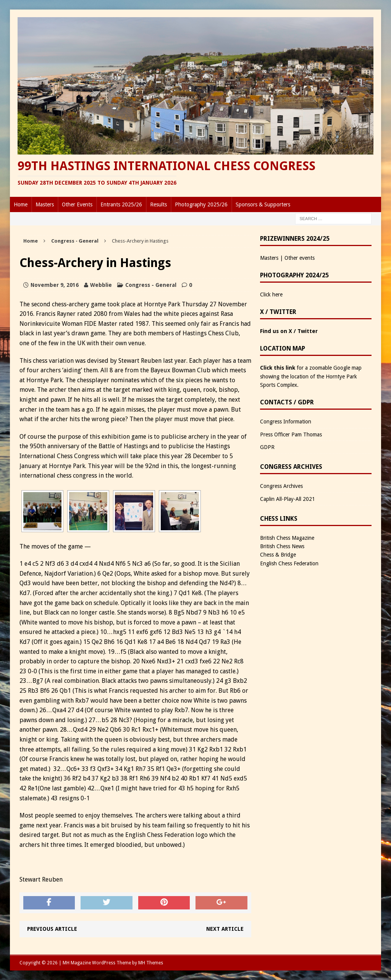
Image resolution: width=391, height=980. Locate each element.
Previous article (52, 929)
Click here (271, 294)
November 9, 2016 (55, 285)
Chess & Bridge (278, 555)
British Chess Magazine (287, 538)
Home (21, 204)
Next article (225, 929)
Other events (300, 258)
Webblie (101, 285)
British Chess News (282, 546)
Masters (45, 204)
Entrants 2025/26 (121, 204)
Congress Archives (281, 486)
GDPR (267, 447)
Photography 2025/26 (201, 204)
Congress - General (151, 285)
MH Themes (151, 963)
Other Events (77, 204)
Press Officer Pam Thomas (291, 434)
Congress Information (286, 422)
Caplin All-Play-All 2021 (288, 499)
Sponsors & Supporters (263, 204)
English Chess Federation (289, 563)
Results (158, 204)
